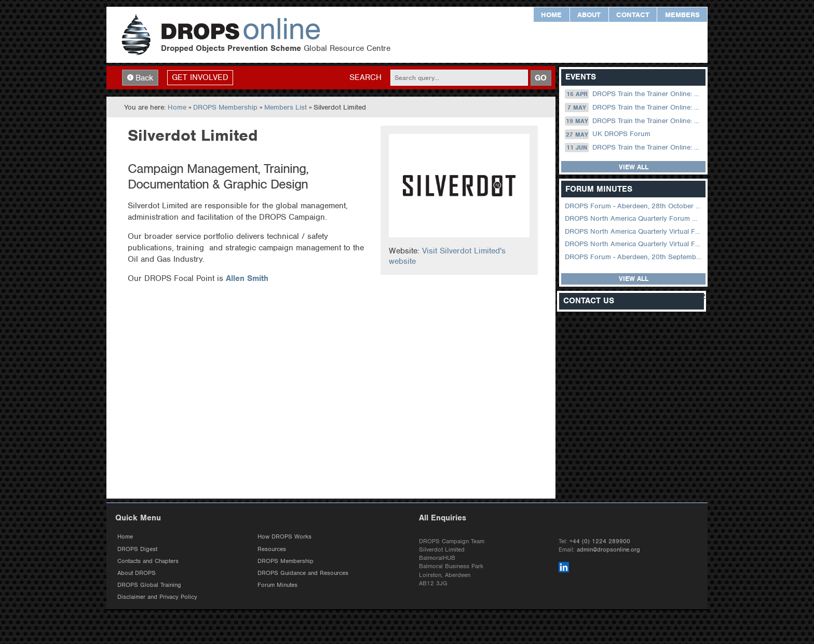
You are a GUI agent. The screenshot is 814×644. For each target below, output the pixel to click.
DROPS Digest (137, 549)
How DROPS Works (284, 538)
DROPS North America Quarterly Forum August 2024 (634, 219)
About (589, 15)
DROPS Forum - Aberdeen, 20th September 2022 (634, 257)
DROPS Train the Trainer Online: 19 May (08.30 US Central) (634, 121)
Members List (286, 108)
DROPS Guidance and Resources (303, 573)
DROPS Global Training (149, 586)
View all (634, 167)
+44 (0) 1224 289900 (600, 542)
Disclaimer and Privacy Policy (157, 598)
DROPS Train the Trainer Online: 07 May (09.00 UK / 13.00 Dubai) (634, 108)
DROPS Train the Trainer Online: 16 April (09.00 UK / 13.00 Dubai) (634, 95)
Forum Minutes (277, 586)
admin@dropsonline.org (608, 550)
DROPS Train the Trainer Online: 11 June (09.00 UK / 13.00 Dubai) (634, 148)
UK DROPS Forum (607, 135)
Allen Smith (247, 279)
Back (140, 78)
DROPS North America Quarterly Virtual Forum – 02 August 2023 (634, 231)
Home (551, 15)
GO (541, 78)
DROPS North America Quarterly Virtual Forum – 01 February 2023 (634, 244)
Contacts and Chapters (148, 561)
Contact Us (589, 301)
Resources (272, 549)
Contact (633, 15)
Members (682, 15)
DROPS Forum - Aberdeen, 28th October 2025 (634, 206)
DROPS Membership (225, 108)
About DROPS (137, 573)
